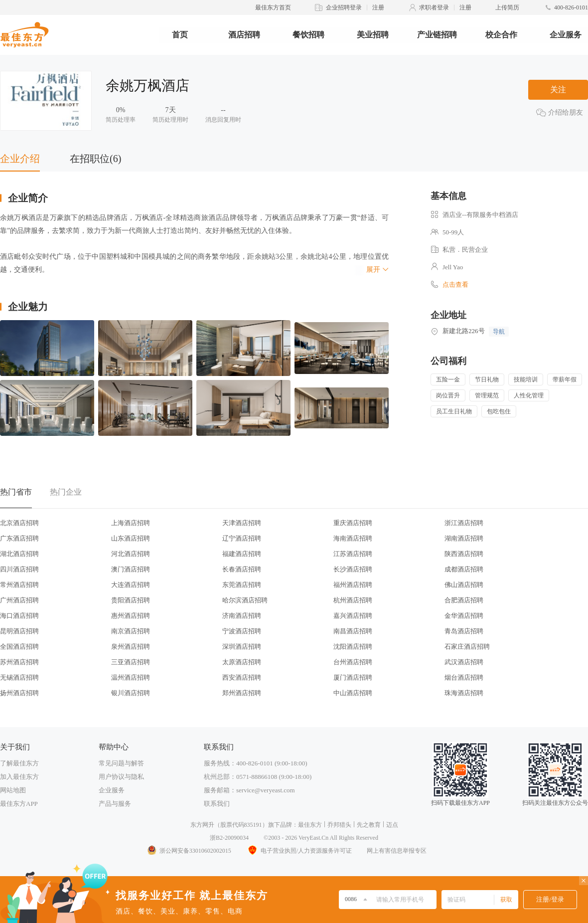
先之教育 (369, 825)
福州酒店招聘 (353, 585)
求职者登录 (434, 7)
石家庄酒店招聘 (467, 646)
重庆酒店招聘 (353, 523)
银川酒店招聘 (131, 693)
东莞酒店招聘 (242, 585)
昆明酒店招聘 (19, 631)
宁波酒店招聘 (242, 631)
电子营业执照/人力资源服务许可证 (299, 851)
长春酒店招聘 (242, 569)
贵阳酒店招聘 (131, 600)
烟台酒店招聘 (464, 677)
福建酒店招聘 (242, 554)
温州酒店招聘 (131, 677)
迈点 (392, 825)
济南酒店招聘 (242, 616)
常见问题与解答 (121, 763)
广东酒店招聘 (19, 538)
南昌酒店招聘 (353, 631)
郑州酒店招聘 (242, 693)
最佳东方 (310, 825)
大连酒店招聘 (131, 585)
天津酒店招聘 (242, 523)
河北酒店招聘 (131, 554)
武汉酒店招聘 (464, 662)
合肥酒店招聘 (464, 600)
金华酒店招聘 (464, 616)
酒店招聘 (244, 35)
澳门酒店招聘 (131, 569)
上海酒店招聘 (131, 523)
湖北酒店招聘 (19, 554)
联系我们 (217, 804)
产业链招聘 (437, 35)
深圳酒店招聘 (242, 646)
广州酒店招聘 (19, 600)
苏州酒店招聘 (19, 662)
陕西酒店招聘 (464, 554)
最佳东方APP (19, 804)
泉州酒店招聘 (131, 646)
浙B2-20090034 (229, 838)
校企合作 (501, 35)
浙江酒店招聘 (464, 523)
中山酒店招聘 (353, 693)
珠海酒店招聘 (464, 693)
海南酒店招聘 (353, 538)
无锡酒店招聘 (19, 677)
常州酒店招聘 (19, 585)
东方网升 (202, 825)
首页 (180, 35)
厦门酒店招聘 (353, 677)
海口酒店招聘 (19, 616)
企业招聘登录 (344, 7)
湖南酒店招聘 (464, 538)
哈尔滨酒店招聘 (245, 600)
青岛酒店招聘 (464, 631)
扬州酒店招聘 (19, 693)
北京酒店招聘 (19, 523)
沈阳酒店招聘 (353, 646)
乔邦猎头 (339, 825)
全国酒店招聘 (19, 646)
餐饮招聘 (308, 35)
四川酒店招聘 (19, 569)
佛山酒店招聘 (464, 585)
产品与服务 (115, 804)
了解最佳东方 (19, 763)
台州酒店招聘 (353, 662)
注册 (378, 7)
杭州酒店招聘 (353, 600)
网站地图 (13, 790)
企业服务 (566, 35)
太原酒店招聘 (242, 662)
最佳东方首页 (273, 7)
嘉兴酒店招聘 (353, 616)
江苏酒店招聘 (353, 554)
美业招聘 (373, 35)
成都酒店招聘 (464, 569)
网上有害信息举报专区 (397, 851)
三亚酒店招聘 (131, 662)
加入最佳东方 (19, 777)
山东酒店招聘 (131, 538)
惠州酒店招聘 (131, 616)
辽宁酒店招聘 (242, 538)
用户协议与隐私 (121, 777)
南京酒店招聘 (131, 631)
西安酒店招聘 (242, 677)
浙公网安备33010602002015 (189, 851)
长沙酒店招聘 (353, 569)
